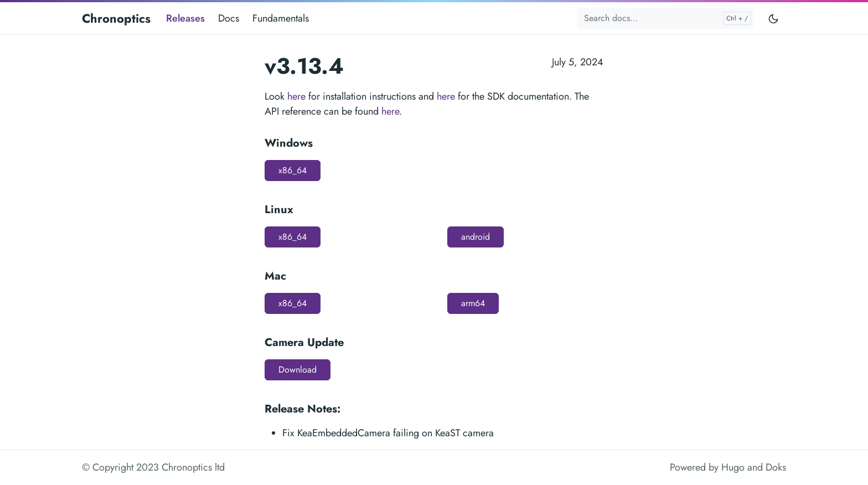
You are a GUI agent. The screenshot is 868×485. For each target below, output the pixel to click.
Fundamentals (281, 18)
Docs (229, 18)
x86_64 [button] (293, 170)
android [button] (476, 237)
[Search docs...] (665, 18)
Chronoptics (116, 18)
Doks (776, 467)
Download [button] (298, 370)
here (296, 96)
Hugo (733, 467)
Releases (185, 18)
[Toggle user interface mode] (773, 18)
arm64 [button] (473, 303)
